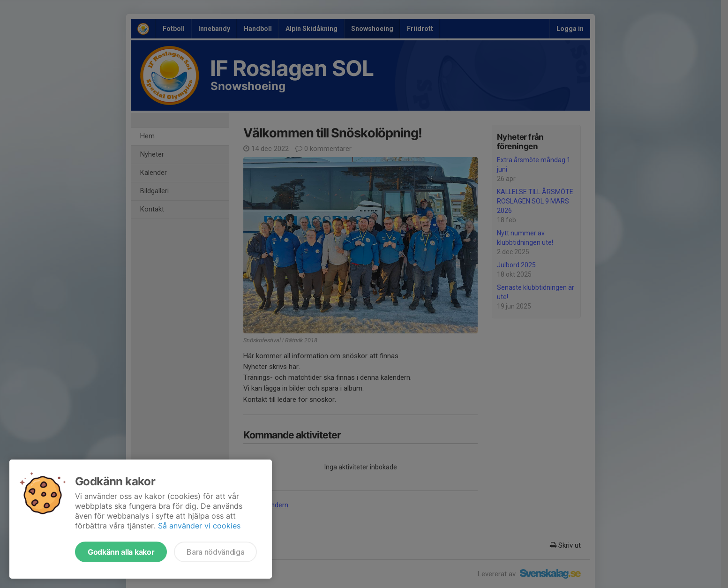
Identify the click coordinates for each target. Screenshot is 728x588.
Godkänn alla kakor (121, 552)
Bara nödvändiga (215, 552)
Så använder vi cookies (199, 526)
